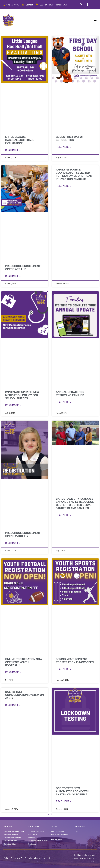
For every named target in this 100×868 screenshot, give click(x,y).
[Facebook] (87, 5)
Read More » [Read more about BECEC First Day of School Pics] (64, 147)
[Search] (81, 5)
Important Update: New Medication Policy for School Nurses (22, 395)
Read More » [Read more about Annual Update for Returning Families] (64, 402)
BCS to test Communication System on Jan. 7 (24, 695)
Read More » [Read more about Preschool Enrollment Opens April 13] (13, 276)
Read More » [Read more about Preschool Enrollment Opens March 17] (13, 543)
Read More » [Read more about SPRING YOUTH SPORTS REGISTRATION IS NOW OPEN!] (64, 669)
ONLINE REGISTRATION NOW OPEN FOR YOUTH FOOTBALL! (24, 662)
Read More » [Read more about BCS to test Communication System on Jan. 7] (13, 705)
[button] (95, 20)
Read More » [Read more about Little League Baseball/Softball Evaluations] (13, 150)
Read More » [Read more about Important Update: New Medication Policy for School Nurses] (13, 405)
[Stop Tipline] (94, 5)
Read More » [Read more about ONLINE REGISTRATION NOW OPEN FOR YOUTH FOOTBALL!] (13, 672)
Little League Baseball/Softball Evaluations (20, 140)
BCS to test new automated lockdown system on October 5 (72, 791)
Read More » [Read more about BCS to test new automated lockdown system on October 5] (64, 801)
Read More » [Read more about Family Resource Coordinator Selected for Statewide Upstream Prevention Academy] (64, 186)
